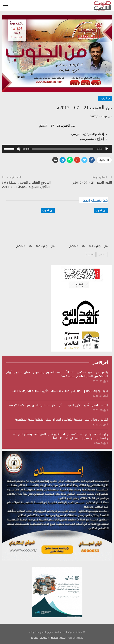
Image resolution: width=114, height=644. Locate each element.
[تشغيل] (107, 149)
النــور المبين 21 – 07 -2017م (92, 183)
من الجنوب (105, 98)
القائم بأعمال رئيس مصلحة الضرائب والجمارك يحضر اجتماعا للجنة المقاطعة (62, 420)
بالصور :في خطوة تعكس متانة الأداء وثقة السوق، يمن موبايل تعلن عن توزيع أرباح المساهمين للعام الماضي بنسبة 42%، (57, 374)
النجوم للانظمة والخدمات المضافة (48, 638)
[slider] (63, 149)
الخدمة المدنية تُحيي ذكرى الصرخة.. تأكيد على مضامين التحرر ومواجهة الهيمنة (59, 405)
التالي (90, 255)
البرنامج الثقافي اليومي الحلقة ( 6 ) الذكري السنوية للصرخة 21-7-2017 (26, 185)
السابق (102, 255)
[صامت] (19, 149)
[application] (57, 149)
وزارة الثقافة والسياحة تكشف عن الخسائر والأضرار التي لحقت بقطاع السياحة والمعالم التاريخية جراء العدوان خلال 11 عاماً (61, 436)
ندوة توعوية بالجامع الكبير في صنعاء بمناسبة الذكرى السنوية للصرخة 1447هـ (60, 391)
